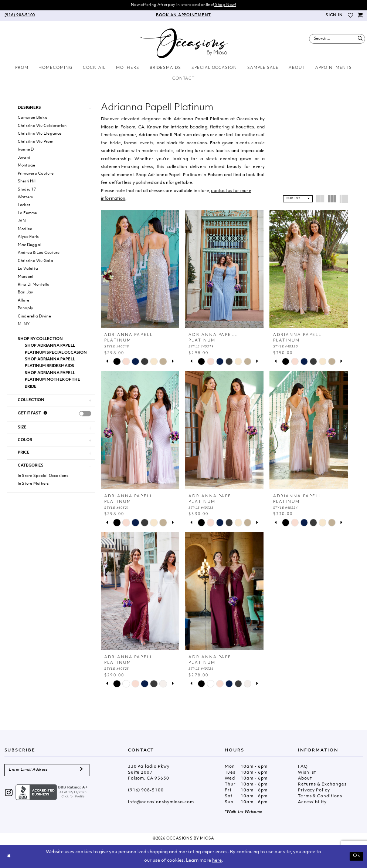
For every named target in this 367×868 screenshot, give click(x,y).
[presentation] (85, 413)
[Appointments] (183, 16)
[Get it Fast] (45, 414)
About (305, 779)
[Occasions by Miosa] (183, 43)
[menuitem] (20, 16)
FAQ (303, 767)
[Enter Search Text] (337, 39)
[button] (334, 16)
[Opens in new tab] (52, 792)
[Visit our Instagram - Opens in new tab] (9, 793)
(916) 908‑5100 (146, 790)
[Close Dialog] (9, 857)
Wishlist (307, 773)
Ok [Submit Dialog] (357, 856)
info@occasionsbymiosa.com (161, 802)
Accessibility (312, 802)
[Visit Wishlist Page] (350, 16)
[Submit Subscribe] (81, 770)
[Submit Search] (360, 39)
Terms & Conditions (320, 796)
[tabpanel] (117, 361)
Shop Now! (225, 5)
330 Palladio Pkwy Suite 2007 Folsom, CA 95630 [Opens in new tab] (149, 773)
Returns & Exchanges (322, 785)
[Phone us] (20, 16)
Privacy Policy (314, 790)
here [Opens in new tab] (217, 861)
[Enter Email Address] (47, 770)
